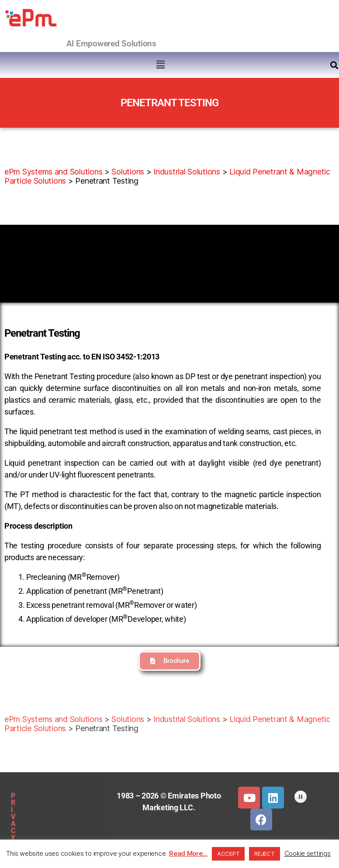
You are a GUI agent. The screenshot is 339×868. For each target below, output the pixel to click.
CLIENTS (79, 836)
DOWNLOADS (31, 836)
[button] (161, 64)
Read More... (188, 853)
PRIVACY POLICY (52, 796)
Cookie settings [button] (308, 853)
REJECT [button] (264, 854)
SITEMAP (52, 816)
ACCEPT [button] (228, 854)
